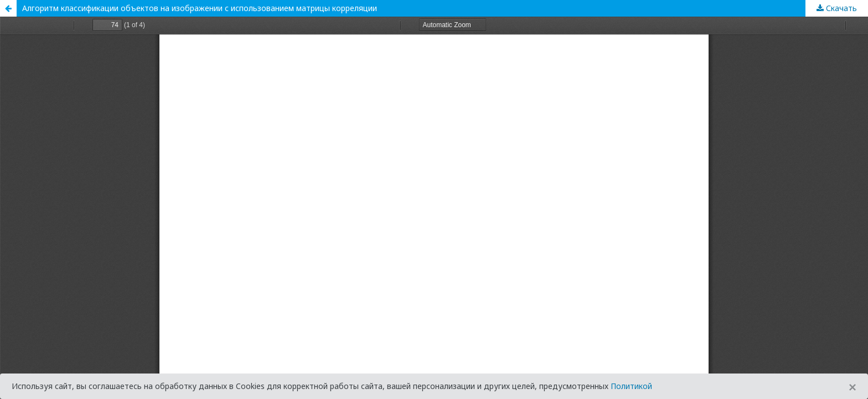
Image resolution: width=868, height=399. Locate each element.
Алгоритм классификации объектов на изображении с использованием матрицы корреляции (200, 8)
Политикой (631, 386)
